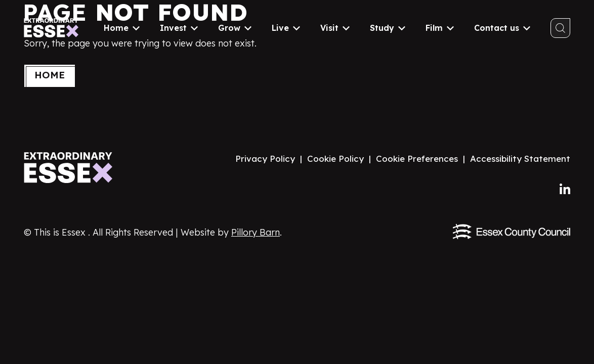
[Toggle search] (560, 28)
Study (388, 28)
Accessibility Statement (520, 158)
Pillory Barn (256, 232)
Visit (335, 28)
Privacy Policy (265, 158)
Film (440, 28)
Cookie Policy (335, 158)
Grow (235, 28)
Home (122, 28)
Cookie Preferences (417, 158)
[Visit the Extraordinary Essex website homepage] (71, 168)
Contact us (502, 28)
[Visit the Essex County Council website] (512, 232)
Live (286, 28)
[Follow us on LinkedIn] (565, 190)
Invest (179, 28)
